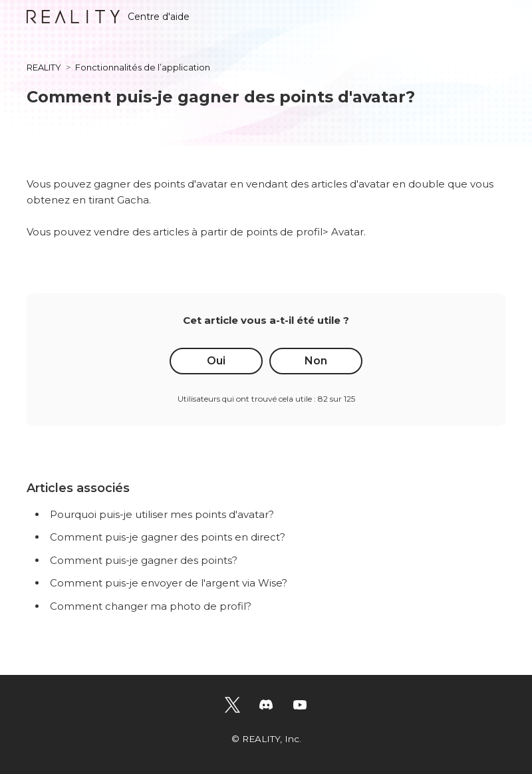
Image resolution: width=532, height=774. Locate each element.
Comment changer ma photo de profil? (151, 606)
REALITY (44, 67)
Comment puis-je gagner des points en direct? (168, 537)
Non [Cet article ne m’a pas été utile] (316, 361)
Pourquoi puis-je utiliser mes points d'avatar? (162, 514)
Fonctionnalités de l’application (143, 67)
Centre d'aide (108, 17)
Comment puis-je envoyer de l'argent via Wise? (169, 583)
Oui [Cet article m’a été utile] (216, 361)
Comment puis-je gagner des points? (144, 560)
